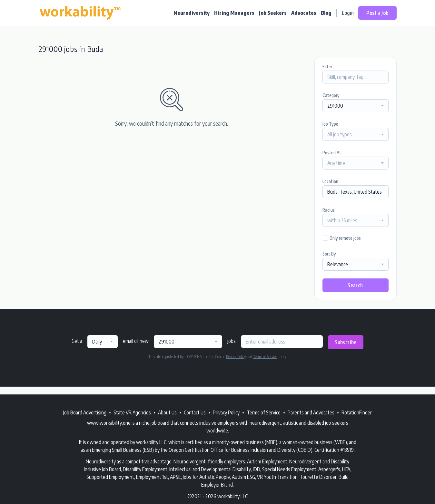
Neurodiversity (192, 13)
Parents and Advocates (311, 412)
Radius (329, 210)
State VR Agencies (132, 412)
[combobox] (356, 106)
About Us (167, 412)
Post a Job (377, 13)
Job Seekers (273, 13)
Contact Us (195, 412)
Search (355, 285)
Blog (326, 13)
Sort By (329, 254)
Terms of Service (265, 357)
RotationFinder (357, 412)
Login (348, 13)
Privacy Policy (236, 357)
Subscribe (346, 342)
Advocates (304, 13)
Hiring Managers (234, 13)
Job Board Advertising (85, 412)
